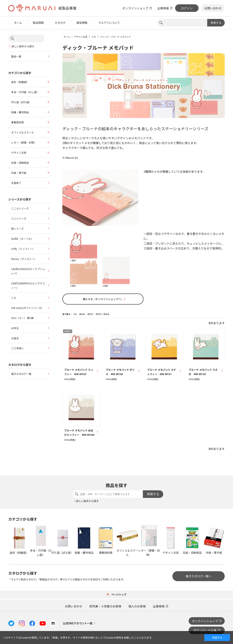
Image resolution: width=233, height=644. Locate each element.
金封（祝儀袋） (20, 82)
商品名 (82, 314)
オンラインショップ (135, 8)
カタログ (60, 23)
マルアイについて (109, 23)
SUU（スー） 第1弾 (22, 318)
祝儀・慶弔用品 (20, 112)
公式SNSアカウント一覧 (78, 623)
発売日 (90, 314)
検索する (216, 23)
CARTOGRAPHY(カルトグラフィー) (28, 286)
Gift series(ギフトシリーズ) (27, 308)
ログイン (187, 8)
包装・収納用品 (20, 163)
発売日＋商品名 (103, 314)
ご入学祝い (17, 348)
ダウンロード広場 (205, 630)
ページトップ (116, 594)
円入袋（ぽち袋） (21, 102)
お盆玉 (15, 338)
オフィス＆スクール (23, 132)
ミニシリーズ (19, 219)
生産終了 (16, 183)
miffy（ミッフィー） (23, 249)
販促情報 (82, 23)
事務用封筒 (17, 122)
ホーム (18, 23)
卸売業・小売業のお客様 (105, 606)
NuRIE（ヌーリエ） (22, 239)
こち (14, 298)
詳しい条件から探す (23, 46)
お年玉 (15, 328)
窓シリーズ (17, 229)
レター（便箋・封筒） (24, 142)
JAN (75, 314)
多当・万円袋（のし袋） (25, 92)
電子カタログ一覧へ (199, 576)
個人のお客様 (137, 606)
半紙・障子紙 (19, 173)
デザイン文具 (19, 153)
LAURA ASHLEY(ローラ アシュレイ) (28, 271)
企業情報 (163, 8)
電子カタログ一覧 (21, 374)
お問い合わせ (213, 8)
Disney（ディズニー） (24, 259)
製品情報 (38, 23)
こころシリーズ (20, 208)
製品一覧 (16, 56)
